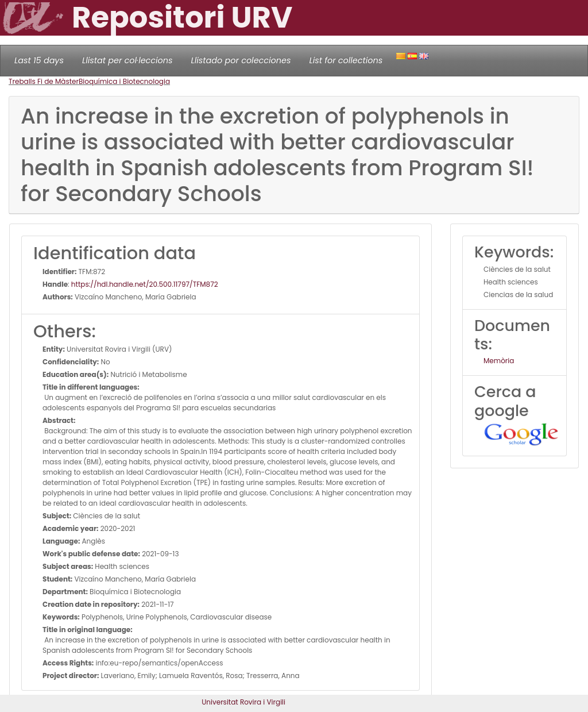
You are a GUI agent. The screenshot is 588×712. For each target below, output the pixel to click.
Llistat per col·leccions (127, 60)
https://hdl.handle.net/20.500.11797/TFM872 (145, 284)
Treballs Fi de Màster (44, 81)
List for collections (346, 60)
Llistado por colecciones (241, 60)
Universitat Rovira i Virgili (243, 702)
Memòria (499, 361)
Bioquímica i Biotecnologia (124, 81)
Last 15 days (39, 60)
